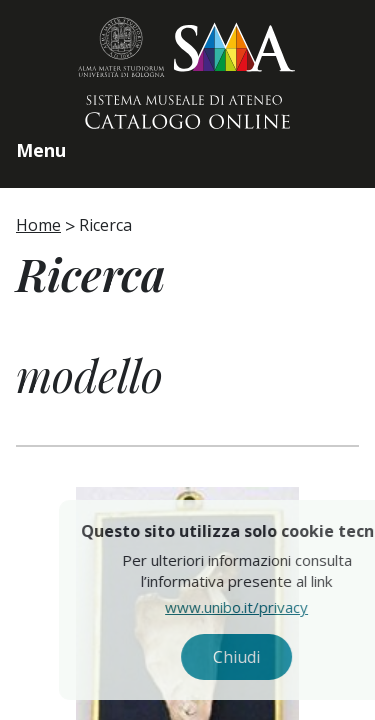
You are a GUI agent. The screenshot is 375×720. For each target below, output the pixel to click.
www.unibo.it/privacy (274, 607)
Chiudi (274, 657)
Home (38, 225)
